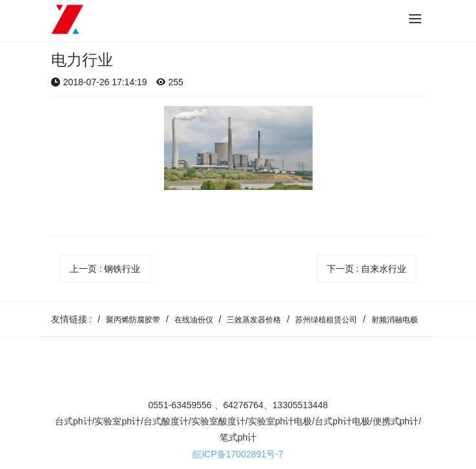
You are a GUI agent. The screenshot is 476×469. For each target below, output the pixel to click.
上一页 (105, 269)
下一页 (367, 269)
